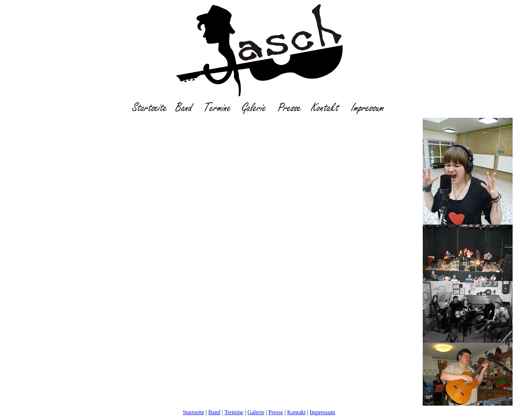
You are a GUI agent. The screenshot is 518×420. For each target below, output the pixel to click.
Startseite (194, 412)
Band (214, 412)
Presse (276, 412)
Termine (234, 412)
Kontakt (297, 412)
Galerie (256, 412)
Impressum (322, 412)
